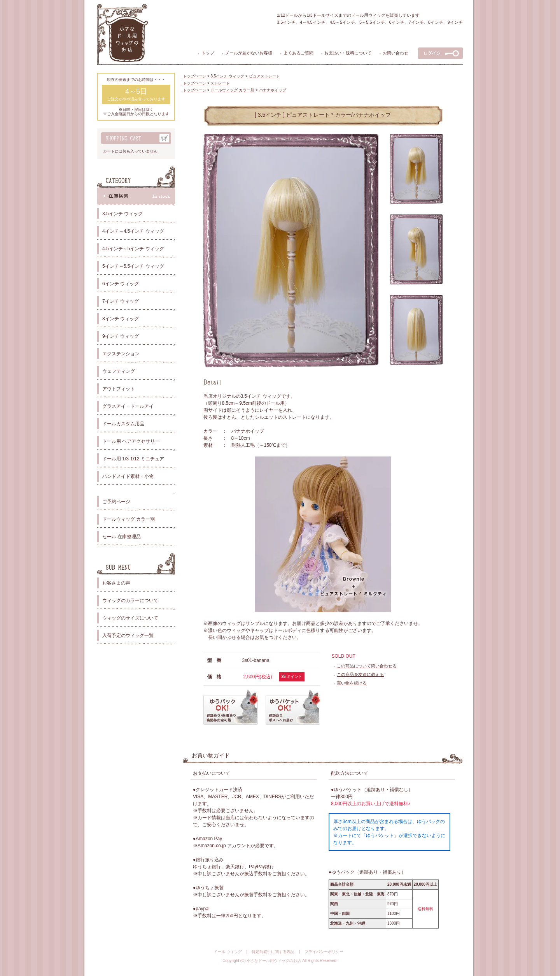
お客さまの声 (116, 583)
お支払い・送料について (348, 53)
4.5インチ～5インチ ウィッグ (133, 249)
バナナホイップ (273, 90)
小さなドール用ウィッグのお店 (274, 961)
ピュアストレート (264, 76)
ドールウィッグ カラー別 (129, 519)
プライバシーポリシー (324, 952)
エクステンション (121, 354)
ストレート (220, 83)
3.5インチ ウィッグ (122, 214)
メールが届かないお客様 (249, 53)
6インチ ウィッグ (121, 284)
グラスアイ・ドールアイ (128, 406)
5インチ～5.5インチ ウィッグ (133, 266)
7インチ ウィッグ (121, 301)
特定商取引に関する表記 (273, 952)
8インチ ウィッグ (121, 319)
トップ (208, 53)
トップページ (194, 76)
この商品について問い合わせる (367, 666)
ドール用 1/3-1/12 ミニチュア (133, 459)
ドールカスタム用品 (123, 424)
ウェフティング (119, 371)
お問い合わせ (395, 53)
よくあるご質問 (298, 53)
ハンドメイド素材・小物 (128, 476)
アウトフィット (119, 389)
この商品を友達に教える (360, 674)
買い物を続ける (352, 683)
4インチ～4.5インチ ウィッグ (133, 231)
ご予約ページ (116, 502)
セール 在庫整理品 (122, 537)
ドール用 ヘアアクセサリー (131, 441)
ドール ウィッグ (228, 952)
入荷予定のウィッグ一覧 (128, 635)
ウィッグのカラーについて (130, 600)
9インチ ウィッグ (121, 336)
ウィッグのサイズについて (130, 618)
